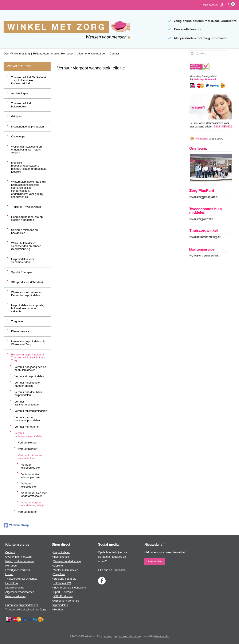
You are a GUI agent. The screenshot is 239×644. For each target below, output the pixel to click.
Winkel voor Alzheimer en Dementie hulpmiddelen (27, 294)
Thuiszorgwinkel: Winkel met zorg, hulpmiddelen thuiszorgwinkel (29, 80)
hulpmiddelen (60, 605)
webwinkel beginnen (129, 636)
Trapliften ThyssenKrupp (26, 207)
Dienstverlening (15, 588)
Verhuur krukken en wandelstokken (30, 457)
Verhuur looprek (28, 512)
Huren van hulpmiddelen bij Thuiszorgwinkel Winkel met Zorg (28, 358)
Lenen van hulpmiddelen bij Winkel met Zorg (28, 343)
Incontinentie (61, 557)
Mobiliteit (59, 566)
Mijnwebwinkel (162, 636)
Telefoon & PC (62, 583)
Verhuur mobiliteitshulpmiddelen (29, 435)
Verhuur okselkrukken (29, 485)
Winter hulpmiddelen (66, 570)
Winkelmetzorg (16, 525)
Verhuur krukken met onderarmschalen (34, 494)
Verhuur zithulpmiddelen (29, 376)
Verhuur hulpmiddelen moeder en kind (28, 384)
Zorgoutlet (17, 321)
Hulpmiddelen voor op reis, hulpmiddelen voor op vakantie (28, 308)
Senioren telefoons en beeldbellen (24, 231)
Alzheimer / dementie (66, 601)
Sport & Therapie (21, 272)
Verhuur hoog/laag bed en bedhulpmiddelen (30, 368)
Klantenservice (20, 331)
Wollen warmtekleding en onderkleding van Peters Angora (26, 150)
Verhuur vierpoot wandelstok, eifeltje (33, 504)
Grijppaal (17, 116)
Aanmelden (155, 561)
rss (115, 636)
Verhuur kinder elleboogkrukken (31, 476)
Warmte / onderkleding (67, 561)
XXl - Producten (63, 596)
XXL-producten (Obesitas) (27, 282)
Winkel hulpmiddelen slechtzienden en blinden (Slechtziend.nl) (26, 246)
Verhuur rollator (27, 449)
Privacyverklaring (16, 596)
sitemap (108, 636)
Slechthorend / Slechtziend (70, 588)
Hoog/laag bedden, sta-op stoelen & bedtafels (27, 218)
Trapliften (59, 574)
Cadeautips (18, 136)
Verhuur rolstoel (28, 443)
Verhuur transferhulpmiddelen (27, 403)
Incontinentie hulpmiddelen (28, 127)
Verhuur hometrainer (27, 427)
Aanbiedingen (20, 93)
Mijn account (214, 5)
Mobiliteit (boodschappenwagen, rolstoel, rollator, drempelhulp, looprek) (29, 167)
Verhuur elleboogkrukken (31, 466)
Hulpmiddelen (62, 552)
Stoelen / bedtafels (65, 579)
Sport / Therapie (63, 592)
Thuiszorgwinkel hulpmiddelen (21, 105)
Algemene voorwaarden (92, 54)
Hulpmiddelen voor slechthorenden (23, 261)
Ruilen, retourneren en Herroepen (54, 54)
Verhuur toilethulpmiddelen (31, 411)
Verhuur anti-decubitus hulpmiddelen (28, 394)
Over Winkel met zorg (17, 54)
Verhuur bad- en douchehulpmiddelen (27, 419)
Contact (114, 54)
